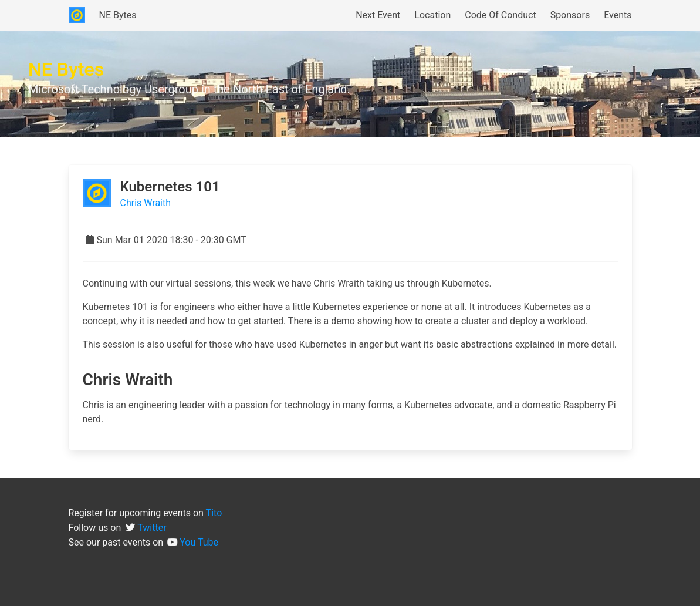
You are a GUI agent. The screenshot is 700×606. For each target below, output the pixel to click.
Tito (214, 513)
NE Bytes (118, 15)
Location (432, 15)
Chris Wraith (146, 203)
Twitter (152, 528)
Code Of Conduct (500, 15)
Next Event (378, 15)
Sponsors (570, 15)
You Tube (199, 542)
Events (618, 15)
